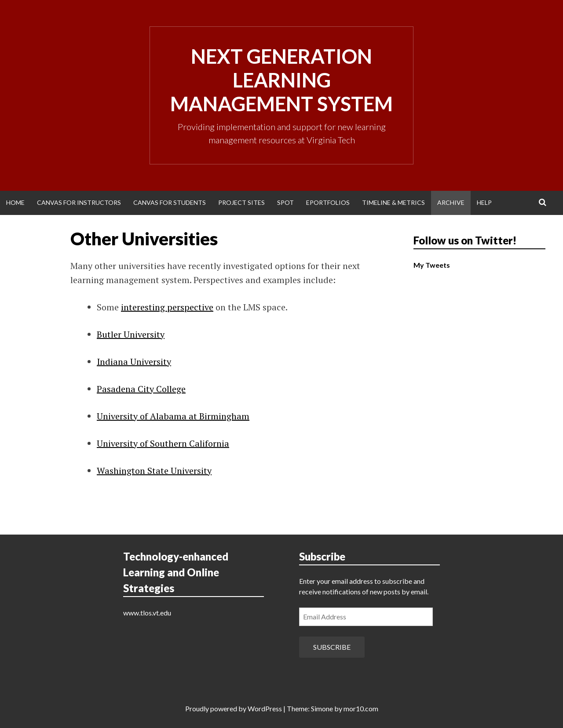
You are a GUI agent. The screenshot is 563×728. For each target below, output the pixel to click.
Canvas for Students (170, 202)
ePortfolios (328, 202)
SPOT (285, 202)
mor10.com (361, 708)
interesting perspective (167, 307)
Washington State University (154, 471)
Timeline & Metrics (393, 202)
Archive (451, 202)
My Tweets (432, 265)
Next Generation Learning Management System (281, 80)
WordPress (265, 708)
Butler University (131, 334)
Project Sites (241, 202)
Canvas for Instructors (79, 202)
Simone (322, 708)
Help (484, 202)
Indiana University (134, 362)
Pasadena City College (141, 389)
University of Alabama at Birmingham (173, 416)
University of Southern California (163, 443)
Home (15, 202)
